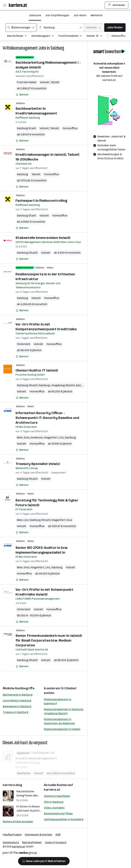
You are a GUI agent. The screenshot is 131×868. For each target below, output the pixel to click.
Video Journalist (54, 808)
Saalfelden (24, 773)
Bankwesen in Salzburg (17, 706)
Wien (20, 438)
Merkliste (96, 15)
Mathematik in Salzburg (18, 695)
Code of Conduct (56, 842)
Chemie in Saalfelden (57, 796)
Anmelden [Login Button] (117, 5)
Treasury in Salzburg (16, 712)
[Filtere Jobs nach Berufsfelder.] (19, 36)
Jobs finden (115, 27)
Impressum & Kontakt (39, 835)
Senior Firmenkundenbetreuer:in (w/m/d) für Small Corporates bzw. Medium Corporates (49, 640)
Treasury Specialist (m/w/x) (38, 464)
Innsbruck (37, 438)
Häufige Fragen (12, 835)
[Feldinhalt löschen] (33, 28)
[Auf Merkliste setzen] (22, 95)
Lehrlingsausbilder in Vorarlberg (64, 819)
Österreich (24, 344)
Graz (27, 438)
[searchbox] (21, 28)
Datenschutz (11, 842)
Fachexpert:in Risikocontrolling (41, 201)
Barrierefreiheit (32, 842)
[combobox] (21, 28)
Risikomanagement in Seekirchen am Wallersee (59, 721)
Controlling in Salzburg (17, 701)
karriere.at (52, 790)
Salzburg (57, 48)
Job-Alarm (80, 15)
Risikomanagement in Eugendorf (58, 701)
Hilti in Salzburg (54, 802)
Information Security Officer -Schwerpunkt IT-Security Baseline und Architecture (47, 418)
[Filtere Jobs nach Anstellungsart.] (45, 36)
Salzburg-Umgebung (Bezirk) (57, 385)
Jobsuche (35, 15)
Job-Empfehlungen (57, 15)
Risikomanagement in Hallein (62, 729)
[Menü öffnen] (5, 5)
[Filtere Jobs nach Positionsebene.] (72, 36)
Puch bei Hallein (27, 82)
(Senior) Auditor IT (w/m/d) (37, 370)
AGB (58, 835)
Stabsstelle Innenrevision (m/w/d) (43, 238)
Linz (61, 438)
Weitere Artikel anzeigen (18, 822)
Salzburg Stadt (27, 128)
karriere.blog (12, 785)
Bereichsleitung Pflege (58, 813)
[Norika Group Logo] (20, 854)
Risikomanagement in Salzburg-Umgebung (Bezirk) (64, 711)
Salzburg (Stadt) (27, 253)
